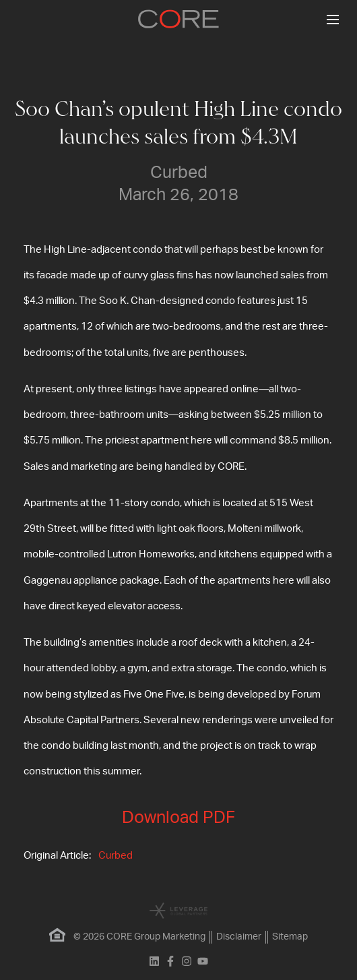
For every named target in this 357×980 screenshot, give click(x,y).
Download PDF (178, 818)
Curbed (116, 856)
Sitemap (290, 937)
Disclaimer (239, 937)
